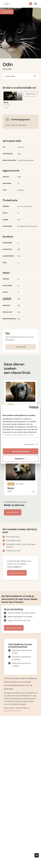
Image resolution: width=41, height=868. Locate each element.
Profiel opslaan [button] (20, 76)
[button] (31, 4)
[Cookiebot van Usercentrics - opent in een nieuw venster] (29, 408)
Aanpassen (21, 459)
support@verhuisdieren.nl (13, 711)
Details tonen (29, 444)
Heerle (10, 491)
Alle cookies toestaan (21, 451)
